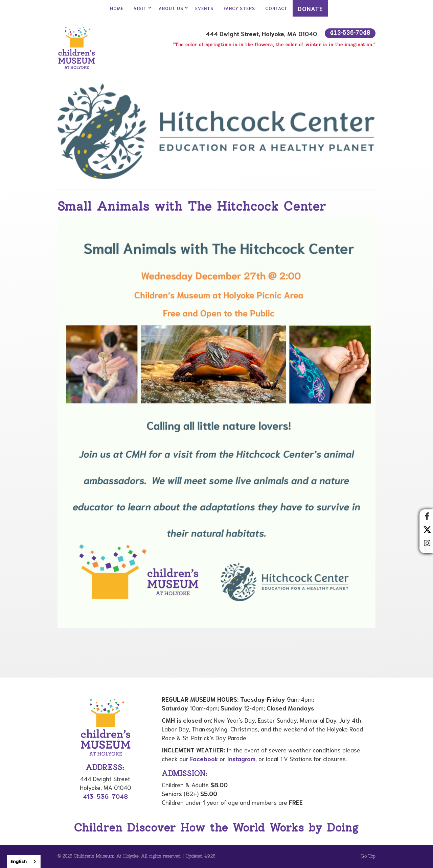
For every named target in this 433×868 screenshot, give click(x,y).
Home (117, 8)
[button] (141, 8)
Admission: (185, 774)
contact (276, 8)
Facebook (204, 758)
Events (204, 8)
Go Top (368, 856)
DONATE (310, 8)
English (19, 861)
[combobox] (24, 861)
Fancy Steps (239, 8)
